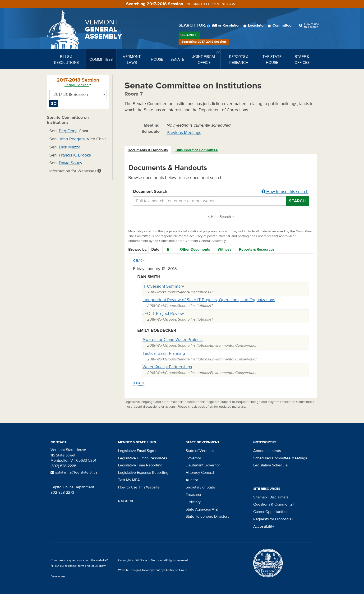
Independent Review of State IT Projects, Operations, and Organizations (209, 300)
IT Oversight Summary (163, 286)
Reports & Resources (257, 249)
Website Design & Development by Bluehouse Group (153, 570)
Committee (280, 25)
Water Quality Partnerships (167, 367)
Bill (170, 249)
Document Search (221, 192)
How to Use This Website (139, 487)
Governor (193, 458)
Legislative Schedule (270, 465)
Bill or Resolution (224, 25)
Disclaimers (279, 497)
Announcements (267, 451)
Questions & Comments (273, 504)
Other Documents (195, 249)
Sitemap (260, 497)
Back (139, 261)
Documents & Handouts (148, 150)
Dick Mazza (70, 147)
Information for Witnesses (75, 171)
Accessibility (264, 526)
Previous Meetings (184, 133)
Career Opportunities (271, 512)
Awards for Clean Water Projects (173, 340)
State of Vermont (200, 451)
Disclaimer (126, 501)
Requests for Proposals (272, 519)
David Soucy (71, 163)
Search (189, 35)
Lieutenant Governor (203, 465)
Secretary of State (200, 487)
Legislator (255, 25)
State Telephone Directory (207, 516)
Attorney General (200, 473)
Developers (58, 576)
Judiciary (193, 502)
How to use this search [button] (285, 192)
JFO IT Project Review (163, 314)
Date (155, 249)
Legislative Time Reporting (140, 465)
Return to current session (211, 4)
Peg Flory (68, 131)
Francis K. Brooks (75, 155)
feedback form (75, 566)
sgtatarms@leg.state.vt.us (74, 472)
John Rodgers (72, 139)
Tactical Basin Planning (164, 353)
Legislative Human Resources (143, 458)
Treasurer (194, 495)
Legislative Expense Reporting (143, 473)
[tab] (148, 150)
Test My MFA (129, 480)
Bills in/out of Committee (197, 150)
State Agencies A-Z (202, 509)
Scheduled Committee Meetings (280, 458)
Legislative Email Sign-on (139, 451)
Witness (225, 249)
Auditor (192, 480)
